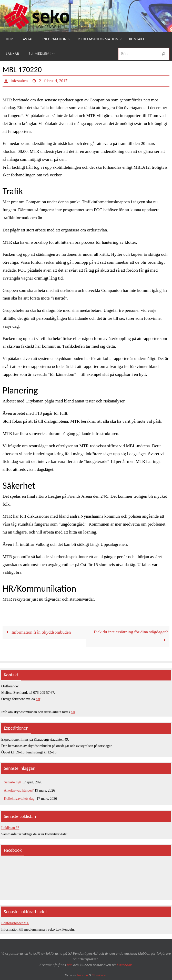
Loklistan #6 (10, 828)
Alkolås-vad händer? (19, 790)
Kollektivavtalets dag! (20, 799)
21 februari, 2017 (53, 81)
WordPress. (100, 975)
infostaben (19, 81)
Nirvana (82, 975)
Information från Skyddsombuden (38, 632)
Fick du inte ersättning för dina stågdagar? (131, 636)
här (38, 699)
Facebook (124, 965)
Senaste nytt (13, 782)
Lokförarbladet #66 (15, 923)
